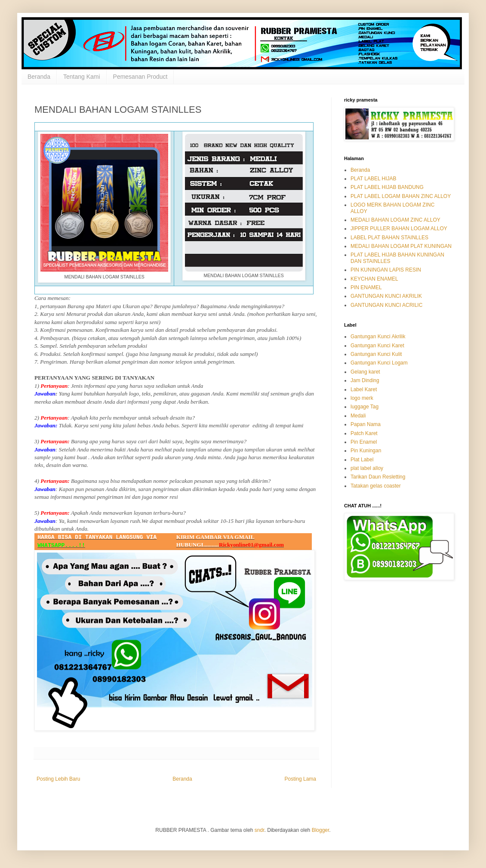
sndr (260, 830)
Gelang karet (365, 372)
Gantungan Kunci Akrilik (378, 337)
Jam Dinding (365, 380)
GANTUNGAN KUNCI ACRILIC (386, 305)
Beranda (39, 77)
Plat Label (362, 460)
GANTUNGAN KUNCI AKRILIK (386, 296)
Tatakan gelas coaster (376, 486)
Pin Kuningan (366, 451)
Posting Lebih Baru (58, 779)
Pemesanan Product (140, 77)
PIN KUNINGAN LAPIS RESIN (386, 270)
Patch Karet (364, 433)
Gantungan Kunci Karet (377, 346)
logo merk (362, 398)
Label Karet (364, 389)
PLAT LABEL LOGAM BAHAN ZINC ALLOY (401, 196)
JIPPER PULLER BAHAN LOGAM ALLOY (399, 229)
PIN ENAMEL (366, 287)
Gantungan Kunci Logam (379, 363)
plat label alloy (367, 468)
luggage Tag (364, 407)
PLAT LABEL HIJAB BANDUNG (387, 187)
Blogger (321, 830)
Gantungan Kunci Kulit (376, 354)
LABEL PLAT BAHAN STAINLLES (389, 238)
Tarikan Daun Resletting (378, 477)
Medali (358, 416)
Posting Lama (300, 779)
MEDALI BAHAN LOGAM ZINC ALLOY (395, 220)
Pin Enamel (364, 442)
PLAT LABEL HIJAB (374, 179)
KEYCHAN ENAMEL (374, 279)
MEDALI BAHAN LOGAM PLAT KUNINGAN (401, 246)
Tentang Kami (82, 77)
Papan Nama (366, 424)
